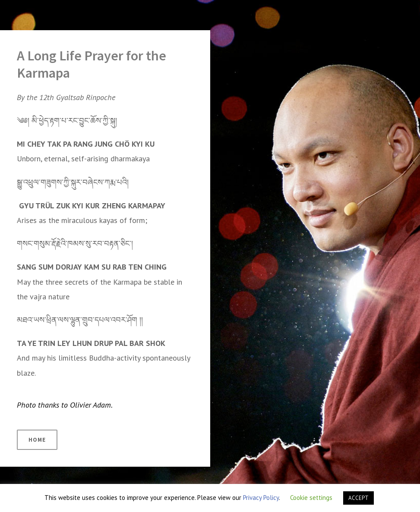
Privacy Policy (261, 498)
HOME (37, 440)
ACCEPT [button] (358, 498)
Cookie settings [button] (311, 498)
